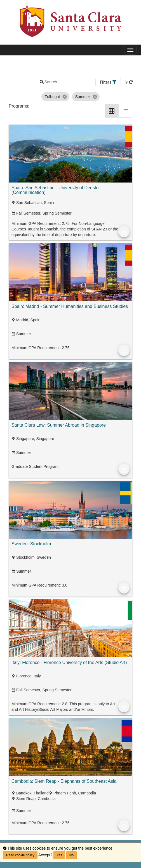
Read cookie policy (20, 855)
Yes (59, 855)
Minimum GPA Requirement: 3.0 (39, 585)
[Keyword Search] (69, 82)
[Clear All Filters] (126, 82)
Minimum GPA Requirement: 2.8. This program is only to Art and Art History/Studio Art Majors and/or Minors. (63, 707)
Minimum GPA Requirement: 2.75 (41, 348)
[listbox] (70, 97)
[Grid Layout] (112, 111)
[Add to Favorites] (124, 232)
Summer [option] (86, 97)
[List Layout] (125, 111)
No (71, 855)
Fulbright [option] (55, 97)
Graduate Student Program (35, 466)
